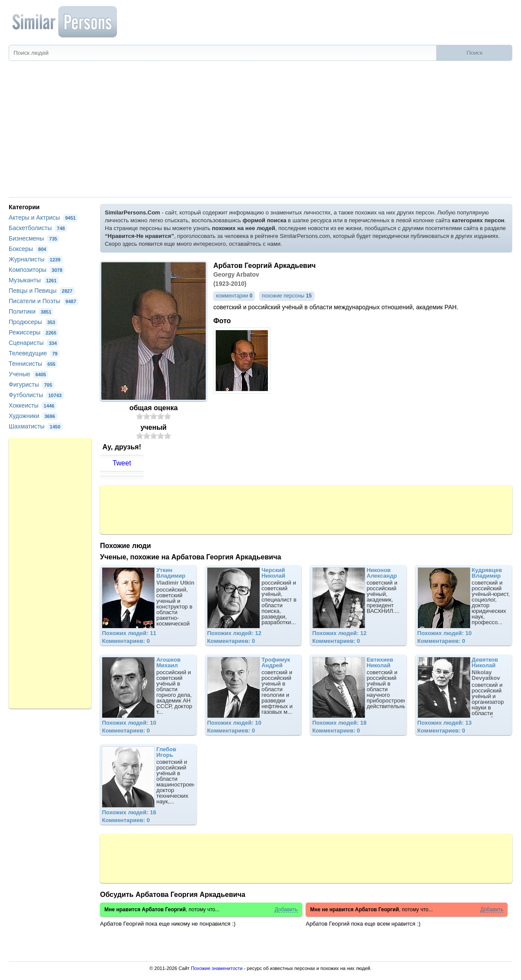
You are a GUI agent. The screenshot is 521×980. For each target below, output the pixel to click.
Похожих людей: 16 (129, 812)
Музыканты (34, 280)
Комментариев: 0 (126, 641)
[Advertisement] (260, 132)
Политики (31, 311)
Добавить (286, 910)
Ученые (28, 374)
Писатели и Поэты (43, 301)
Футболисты (36, 395)
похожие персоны (287, 296)
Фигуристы (32, 385)
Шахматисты (36, 426)
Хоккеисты (33, 405)
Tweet (122, 463)
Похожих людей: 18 (339, 723)
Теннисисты (33, 364)
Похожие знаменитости (217, 968)
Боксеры (28, 249)
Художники (33, 416)
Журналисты (36, 259)
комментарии (234, 296)
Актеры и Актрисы (43, 217)
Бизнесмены (34, 238)
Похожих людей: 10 (445, 633)
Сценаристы (34, 343)
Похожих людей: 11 (129, 633)
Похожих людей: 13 (445, 723)
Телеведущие (34, 353)
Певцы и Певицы (42, 291)
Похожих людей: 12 (234, 633)
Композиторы (37, 270)
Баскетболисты (38, 228)
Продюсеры (33, 322)
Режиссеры (34, 332)
